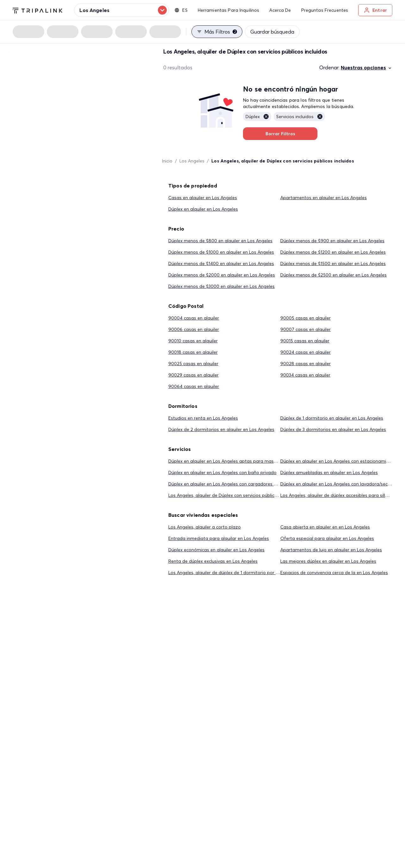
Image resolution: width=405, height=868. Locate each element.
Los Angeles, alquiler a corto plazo (205, 527)
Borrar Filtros (280, 134)
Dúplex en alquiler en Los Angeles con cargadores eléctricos (231, 484)
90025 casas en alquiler (193, 364)
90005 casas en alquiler (305, 318)
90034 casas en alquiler (305, 375)
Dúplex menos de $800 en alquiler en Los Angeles (220, 241)
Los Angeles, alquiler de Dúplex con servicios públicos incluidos (234, 495)
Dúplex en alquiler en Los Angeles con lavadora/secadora (340, 484)
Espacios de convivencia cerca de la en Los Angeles (334, 573)
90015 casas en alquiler (305, 341)
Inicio (167, 161)
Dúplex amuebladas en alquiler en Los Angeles (329, 472)
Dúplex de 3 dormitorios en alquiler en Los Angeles (333, 429)
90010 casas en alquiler (193, 341)
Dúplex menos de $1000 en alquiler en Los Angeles (221, 252)
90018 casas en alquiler (193, 352)
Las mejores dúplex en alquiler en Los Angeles (328, 561)
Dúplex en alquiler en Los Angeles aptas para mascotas (227, 461)
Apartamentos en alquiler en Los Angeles (324, 198)
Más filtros (217, 32)
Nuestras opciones (367, 67)
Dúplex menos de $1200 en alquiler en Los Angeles (333, 252)
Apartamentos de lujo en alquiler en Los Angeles (331, 550)
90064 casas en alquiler (194, 386)
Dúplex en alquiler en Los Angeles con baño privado (222, 472)
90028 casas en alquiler (305, 364)
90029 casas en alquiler (193, 375)
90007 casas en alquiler (305, 329)
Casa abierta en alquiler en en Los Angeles (325, 527)
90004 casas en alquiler (194, 318)
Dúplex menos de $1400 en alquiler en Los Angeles (221, 263)
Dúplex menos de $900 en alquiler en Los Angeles (332, 241)
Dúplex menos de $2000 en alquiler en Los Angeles (222, 275)
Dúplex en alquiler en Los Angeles (203, 209)
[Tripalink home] (37, 10)
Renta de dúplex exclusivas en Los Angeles (213, 561)
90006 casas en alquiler (194, 329)
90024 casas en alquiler (305, 352)
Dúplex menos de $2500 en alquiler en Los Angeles (333, 275)
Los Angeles (192, 161)
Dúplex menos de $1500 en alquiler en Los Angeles (333, 263)
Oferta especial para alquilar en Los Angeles (327, 538)
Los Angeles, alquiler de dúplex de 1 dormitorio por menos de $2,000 (240, 573)
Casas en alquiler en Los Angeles (203, 198)
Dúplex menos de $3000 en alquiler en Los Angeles (221, 286)
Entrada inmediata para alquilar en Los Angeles (219, 538)
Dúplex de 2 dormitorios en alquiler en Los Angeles (221, 429)
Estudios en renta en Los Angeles (203, 418)
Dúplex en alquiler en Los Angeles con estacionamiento (338, 461)
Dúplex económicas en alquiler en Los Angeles (216, 550)
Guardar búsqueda (272, 32)
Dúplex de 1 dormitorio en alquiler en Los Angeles (332, 418)
